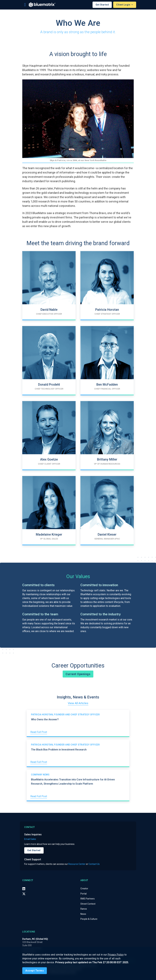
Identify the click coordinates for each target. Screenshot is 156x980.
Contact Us (94, 864)
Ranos (84, 909)
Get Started (102, 5)
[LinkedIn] (24, 889)
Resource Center (77, 864)
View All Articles (78, 703)
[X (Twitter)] (24, 894)
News (83, 914)
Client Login (124, 5)
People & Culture (89, 919)
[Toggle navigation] (25, 5)
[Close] (35, 971)
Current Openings (78, 674)
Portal (83, 894)
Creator (84, 889)
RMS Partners (88, 899)
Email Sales (30, 839)
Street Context (88, 904)
